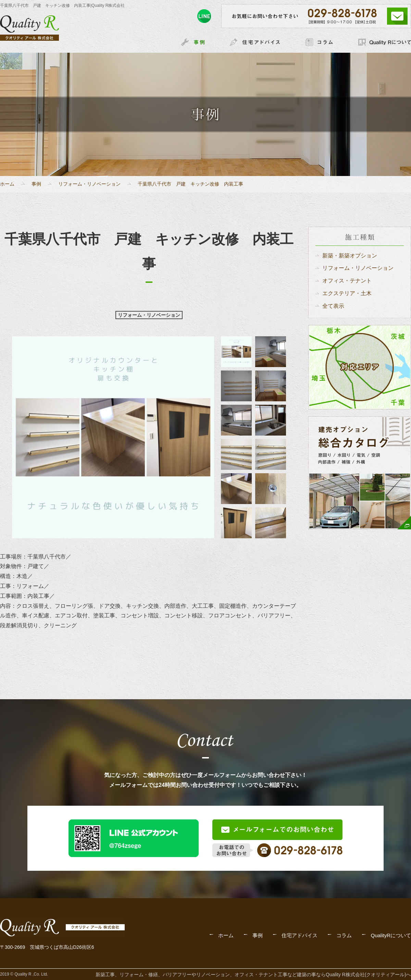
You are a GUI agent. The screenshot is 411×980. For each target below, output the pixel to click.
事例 (36, 184)
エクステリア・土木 (347, 293)
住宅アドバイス (300, 935)
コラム (344, 935)
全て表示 (333, 306)
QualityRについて (391, 935)
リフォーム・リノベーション (89, 184)
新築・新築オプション (350, 256)
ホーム (7, 184)
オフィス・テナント (347, 281)
